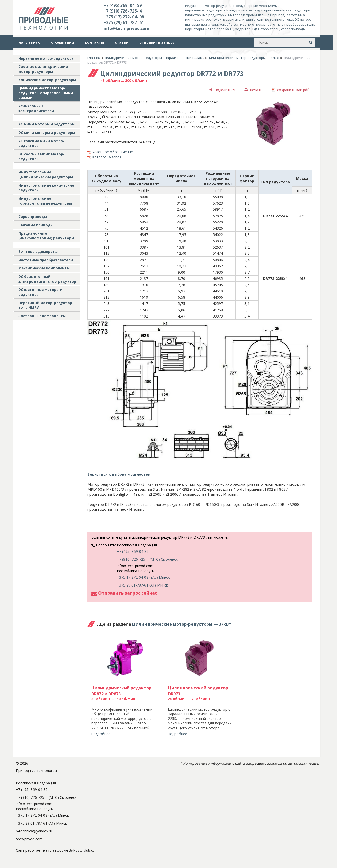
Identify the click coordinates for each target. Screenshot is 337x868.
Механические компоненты (44, 268)
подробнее (101, 734)
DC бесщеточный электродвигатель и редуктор (47, 279)
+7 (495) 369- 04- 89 (123, 5)
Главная (94, 58)
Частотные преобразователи (46, 260)
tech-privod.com (29, 839)
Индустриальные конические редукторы (46, 188)
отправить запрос (157, 42)
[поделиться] (222, 90)
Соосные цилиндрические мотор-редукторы (43, 69)
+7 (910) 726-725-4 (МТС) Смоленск (147, 559)
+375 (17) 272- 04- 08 (124, 17)
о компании (63, 42)
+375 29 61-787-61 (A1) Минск (142, 585)
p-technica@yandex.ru (34, 831)
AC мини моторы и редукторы (47, 124)
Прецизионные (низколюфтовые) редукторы (46, 236)
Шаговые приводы (36, 225)
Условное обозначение (113, 152)
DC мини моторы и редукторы (47, 133)
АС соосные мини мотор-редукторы (41, 143)
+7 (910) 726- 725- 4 (123, 11)
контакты (94, 42)
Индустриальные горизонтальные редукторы (45, 201)
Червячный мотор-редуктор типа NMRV (45, 305)
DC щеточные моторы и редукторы (41, 292)
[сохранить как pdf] (290, 90)
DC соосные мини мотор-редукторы (42, 156)
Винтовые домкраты (38, 252)
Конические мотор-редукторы (47, 80)
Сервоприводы (33, 217)
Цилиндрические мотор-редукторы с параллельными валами (46, 93)
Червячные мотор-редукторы (46, 58)
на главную (30, 42)
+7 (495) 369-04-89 (133, 551)
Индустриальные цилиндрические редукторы (46, 175)
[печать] (253, 90)
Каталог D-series (107, 157)
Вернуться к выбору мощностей (119, 474)
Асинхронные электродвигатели (36, 108)
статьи (122, 42)
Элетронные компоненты (42, 316)
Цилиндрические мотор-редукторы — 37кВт (244, 58)
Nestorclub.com (85, 851)
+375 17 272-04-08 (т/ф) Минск (143, 577)
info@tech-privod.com (126, 28)
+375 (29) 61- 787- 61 (124, 22)
